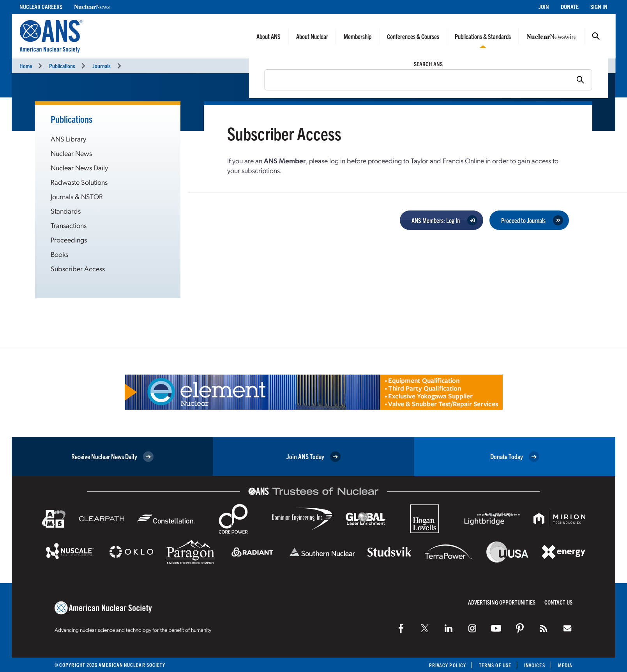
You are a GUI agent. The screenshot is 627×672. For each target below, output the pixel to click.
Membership (358, 36)
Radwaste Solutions (79, 182)
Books (59, 254)
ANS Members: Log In (436, 220)
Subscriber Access (78, 268)
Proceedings (69, 240)
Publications (62, 66)
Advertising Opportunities (502, 602)
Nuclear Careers (41, 6)
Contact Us (558, 602)
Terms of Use (495, 665)
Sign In (599, 6)
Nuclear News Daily (79, 167)
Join (544, 6)
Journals (102, 66)
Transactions (69, 225)
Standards (66, 211)
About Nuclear (312, 36)
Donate (570, 6)
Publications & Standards (483, 36)
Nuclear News (71, 153)
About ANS (268, 36)
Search (596, 36)
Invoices (535, 665)
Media (565, 665)
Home (26, 66)
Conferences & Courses (413, 36)
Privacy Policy (448, 665)
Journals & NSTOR (77, 196)
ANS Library (68, 139)
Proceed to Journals (523, 220)
